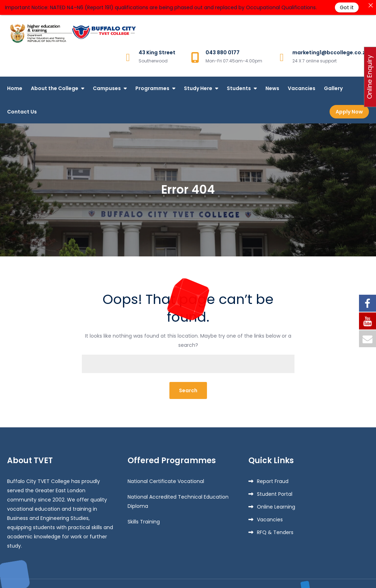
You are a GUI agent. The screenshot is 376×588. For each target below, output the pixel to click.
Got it (347, 7)
